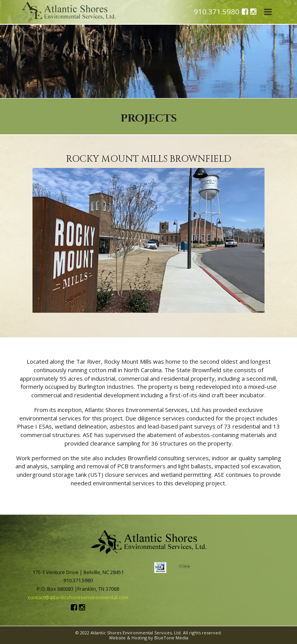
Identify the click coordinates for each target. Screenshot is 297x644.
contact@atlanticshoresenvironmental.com (78, 597)
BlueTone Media (171, 638)
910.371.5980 (217, 12)
